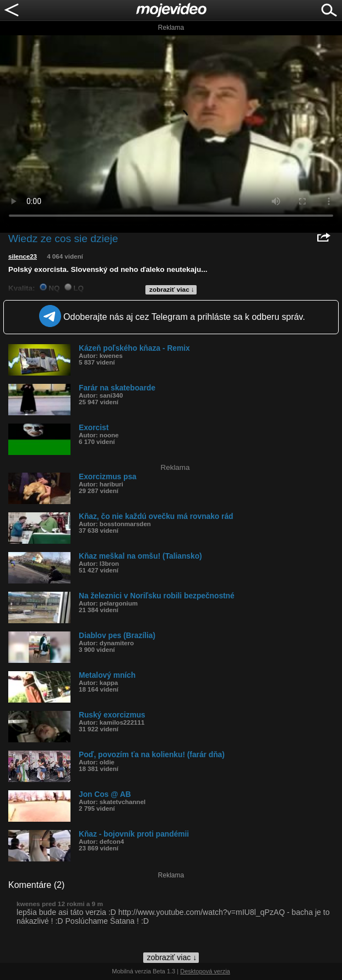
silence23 (23, 256)
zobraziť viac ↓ (172, 290)
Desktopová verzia (205, 971)
